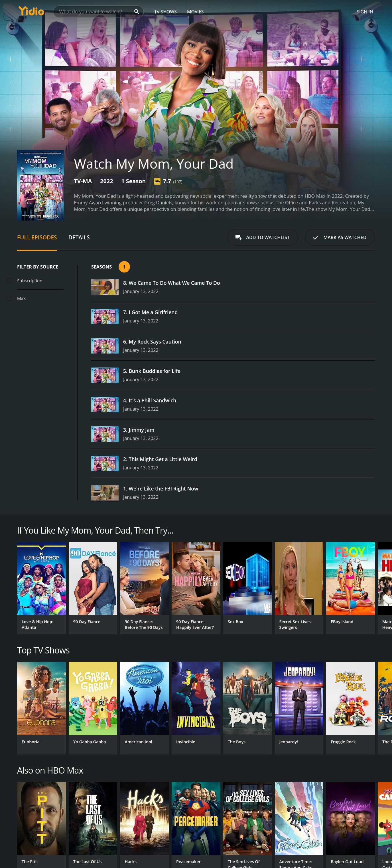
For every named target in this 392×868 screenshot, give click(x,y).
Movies (195, 12)
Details (79, 237)
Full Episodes (37, 237)
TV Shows (165, 12)
